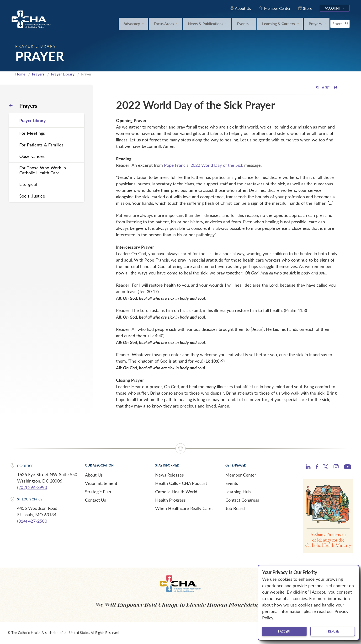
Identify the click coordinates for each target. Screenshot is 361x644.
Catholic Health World (176, 492)
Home (20, 74)
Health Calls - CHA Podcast (181, 483)
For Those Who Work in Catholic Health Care (43, 170)
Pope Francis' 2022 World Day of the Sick (204, 165)
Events (232, 483)
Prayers (38, 74)
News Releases (170, 475)
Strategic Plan (98, 492)
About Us (94, 475)
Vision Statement (101, 483)
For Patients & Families (42, 145)
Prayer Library (63, 74)
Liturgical (28, 184)
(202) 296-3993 (32, 487)
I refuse (333, 631)
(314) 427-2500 (32, 521)
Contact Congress (242, 500)
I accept (284, 631)
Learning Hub (238, 492)
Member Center (241, 475)
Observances (32, 156)
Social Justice (32, 196)
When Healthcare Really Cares (184, 508)
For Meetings (32, 133)
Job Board (235, 508)
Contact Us (96, 500)
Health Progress (170, 500)
